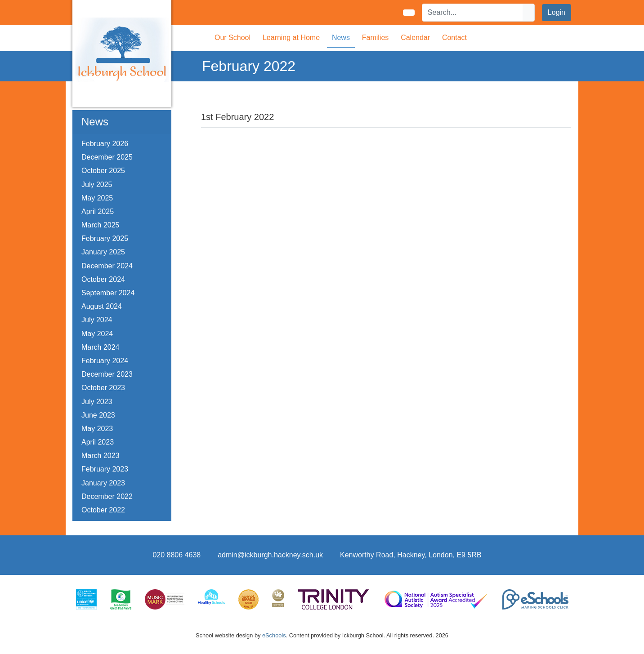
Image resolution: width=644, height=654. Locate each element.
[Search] (473, 13)
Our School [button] (233, 38)
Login (557, 12)
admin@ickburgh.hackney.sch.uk (270, 555)
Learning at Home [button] (291, 38)
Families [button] (376, 38)
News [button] (341, 38)
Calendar (415, 38)
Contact (454, 38)
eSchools (274, 635)
